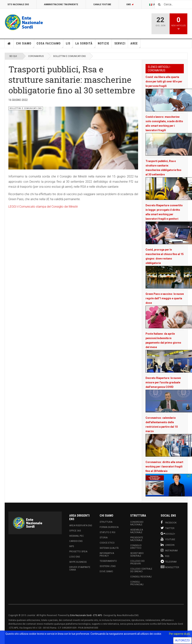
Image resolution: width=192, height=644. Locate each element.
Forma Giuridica (109, 527)
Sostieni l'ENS (108, 566)
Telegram (169, 561)
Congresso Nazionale (137, 523)
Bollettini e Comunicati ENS (70, 56)
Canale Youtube (102, 4)
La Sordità (85, 45)
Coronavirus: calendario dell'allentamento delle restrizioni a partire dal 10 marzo (162, 424)
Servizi (120, 43)
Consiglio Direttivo (136, 547)
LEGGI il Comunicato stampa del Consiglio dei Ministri (43, 207)
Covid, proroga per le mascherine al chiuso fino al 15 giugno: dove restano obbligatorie (165, 256)
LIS (69, 45)
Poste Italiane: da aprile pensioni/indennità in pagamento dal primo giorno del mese (163, 340)
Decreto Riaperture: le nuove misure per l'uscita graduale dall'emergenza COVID (163, 382)
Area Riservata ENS (81, 526)
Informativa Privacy (107, 555)
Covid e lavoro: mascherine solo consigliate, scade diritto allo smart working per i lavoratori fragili (164, 124)
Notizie (103, 43)
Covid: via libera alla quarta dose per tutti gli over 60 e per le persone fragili (164, 81)
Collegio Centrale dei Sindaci (141, 570)
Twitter (168, 528)
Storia (104, 538)
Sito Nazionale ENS (18, 4)
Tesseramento (108, 561)
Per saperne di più (180, 634)
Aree (135, 45)
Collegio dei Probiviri (137, 562)
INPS (72, 546)
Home (9, 44)
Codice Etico (107, 543)
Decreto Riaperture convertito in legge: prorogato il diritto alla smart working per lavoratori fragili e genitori (164, 212)
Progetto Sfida (78, 552)
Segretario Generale (137, 555)
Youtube (168, 539)
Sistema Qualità (109, 548)
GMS (130, 4)
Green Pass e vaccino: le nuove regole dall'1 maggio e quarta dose (165, 298)
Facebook (169, 522)
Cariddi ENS (76, 541)
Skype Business (78, 562)
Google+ (168, 534)
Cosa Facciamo (50, 45)
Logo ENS (75, 557)
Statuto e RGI (107, 532)
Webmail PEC (77, 536)
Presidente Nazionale (137, 539)
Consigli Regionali (141, 577)
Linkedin (168, 545)
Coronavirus (36, 56)
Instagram (169, 550)
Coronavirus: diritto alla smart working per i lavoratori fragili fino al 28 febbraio (164, 467)
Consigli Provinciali (137, 583)
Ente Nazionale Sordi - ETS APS (86, 615)
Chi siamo (25, 45)
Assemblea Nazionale (137, 531)
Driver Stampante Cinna (80, 568)
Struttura (106, 522)
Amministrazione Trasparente (61, 4)
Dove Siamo (106, 571)
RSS (165, 556)
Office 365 (75, 531)
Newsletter (170, 567)
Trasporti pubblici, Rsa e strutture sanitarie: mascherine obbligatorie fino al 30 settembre (163, 168)
